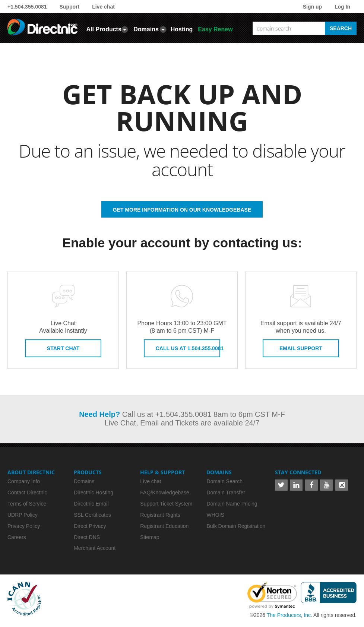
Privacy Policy (24, 526)
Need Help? (99, 414)
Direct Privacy (90, 526)
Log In (342, 7)
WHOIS (215, 515)
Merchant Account (95, 548)
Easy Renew (215, 29)
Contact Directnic (27, 493)
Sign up (312, 7)
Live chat (103, 7)
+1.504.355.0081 (27, 7)
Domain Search (224, 481)
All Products (104, 29)
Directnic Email (91, 504)
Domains (146, 29)
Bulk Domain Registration (236, 526)
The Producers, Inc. (289, 615)
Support (70, 7)
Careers (17, 537)
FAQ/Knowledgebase (165, 493)
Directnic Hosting (94, 493)
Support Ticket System (166, 504)
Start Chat (63, 348)
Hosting (182, 29)
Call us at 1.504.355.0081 (188, 348)
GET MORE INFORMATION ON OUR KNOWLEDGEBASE (182, 210)
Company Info (24, 481)
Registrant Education (164, 526)
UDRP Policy (23, 515)
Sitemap (150, 537)
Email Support (301, 348)
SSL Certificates (92, 515)
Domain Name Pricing (232, 504)
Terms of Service (27, 504)
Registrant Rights (160, 515)
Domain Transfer (226, 493)
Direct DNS (87, 537)
